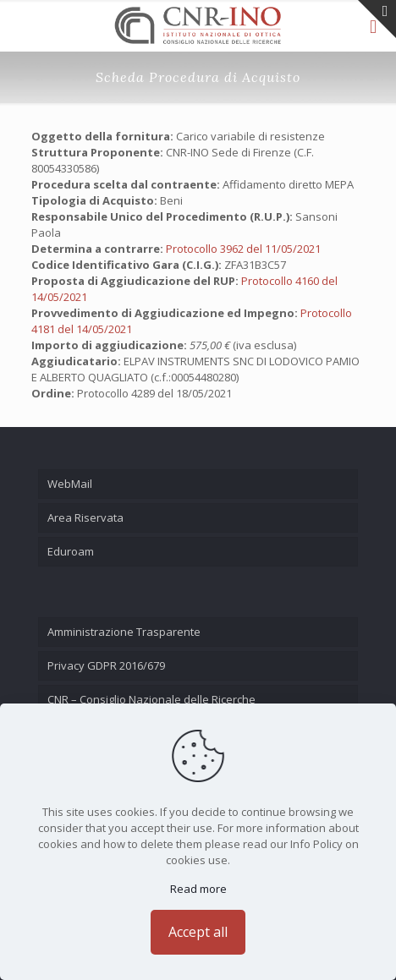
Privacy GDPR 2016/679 (106, 665)
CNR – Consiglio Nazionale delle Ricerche (151, 699)
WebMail (70, 484)
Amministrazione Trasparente (124, 632)
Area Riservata (85, 517)
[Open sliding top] (377, 19)
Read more (198, 889)
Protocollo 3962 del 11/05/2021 (243, 249)
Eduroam (71, 551)
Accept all (198, 932)
